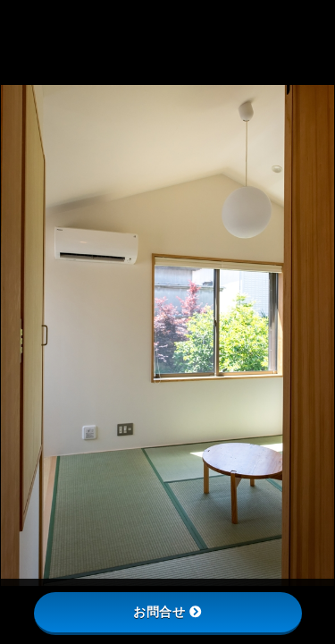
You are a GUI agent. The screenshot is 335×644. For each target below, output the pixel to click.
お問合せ (167, 612)
